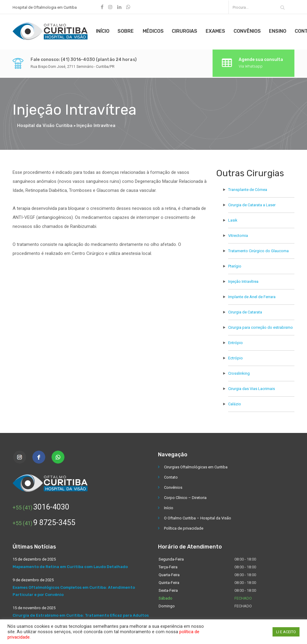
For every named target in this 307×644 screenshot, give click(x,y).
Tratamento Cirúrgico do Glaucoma (258, 249)
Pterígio (235, 265)
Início (103, 30)
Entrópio (235, 341)
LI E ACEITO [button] (286, 632)
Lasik (233, 219)
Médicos (155, 30)
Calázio (235, 402)
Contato (171, 476)
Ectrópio (235, 357)
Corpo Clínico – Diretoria (185, 496)
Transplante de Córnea (248, 188)
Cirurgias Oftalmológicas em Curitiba (196, 466)
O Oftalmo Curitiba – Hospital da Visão (198, 517)
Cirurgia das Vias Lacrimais (252, 387)
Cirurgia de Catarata (245, 311)
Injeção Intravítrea (243, 280)
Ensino (282, 30)
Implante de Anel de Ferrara (252, 295)
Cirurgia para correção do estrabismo (261, 326)
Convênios (251, 30)
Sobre (127, 30)
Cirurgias (187, 30)
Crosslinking (239, 372)
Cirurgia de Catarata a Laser (252, 203)
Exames (218, 30)
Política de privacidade (184, 527)
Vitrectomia (238, 234)
